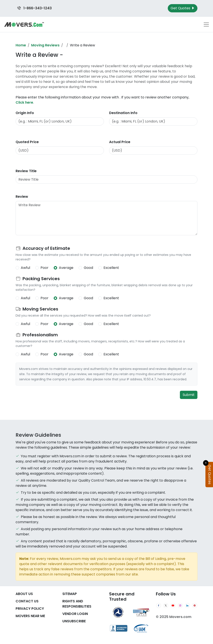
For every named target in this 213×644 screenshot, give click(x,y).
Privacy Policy (30, 609)
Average (66, 268)
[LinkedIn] (187, 605)
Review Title (26, 171)
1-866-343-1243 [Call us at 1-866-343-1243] (35, 8)
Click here (24, 102)
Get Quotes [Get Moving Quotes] (183, 8)
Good (88, 268)
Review (22, 197)
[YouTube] (173, 605)
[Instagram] (180, 605)
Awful (25, 268)
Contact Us (27, 601)
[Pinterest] (194, 605)
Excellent (111, 268)
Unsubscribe (74, 621)
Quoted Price (27, 142)
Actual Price (120, 142)
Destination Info (123, 113)
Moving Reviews (45, 45)
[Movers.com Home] (24, 24)
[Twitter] (166, 605)
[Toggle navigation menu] (206, 25)
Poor (44, 268)
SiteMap (70, 594)
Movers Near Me (30, 616)
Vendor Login (75, 614)
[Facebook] (159, 605)
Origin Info (25, 113)
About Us (24, 594)
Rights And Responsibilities (77, 604)
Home (21, 45)
